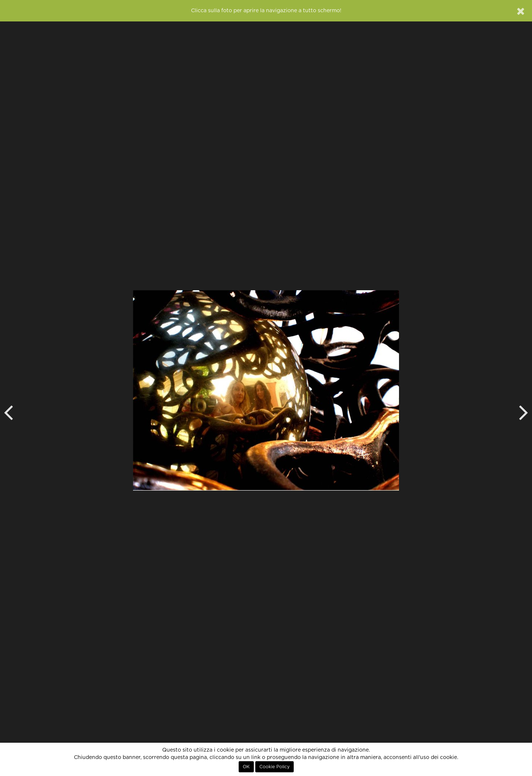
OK (246, 767)
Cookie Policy (274, 767)
